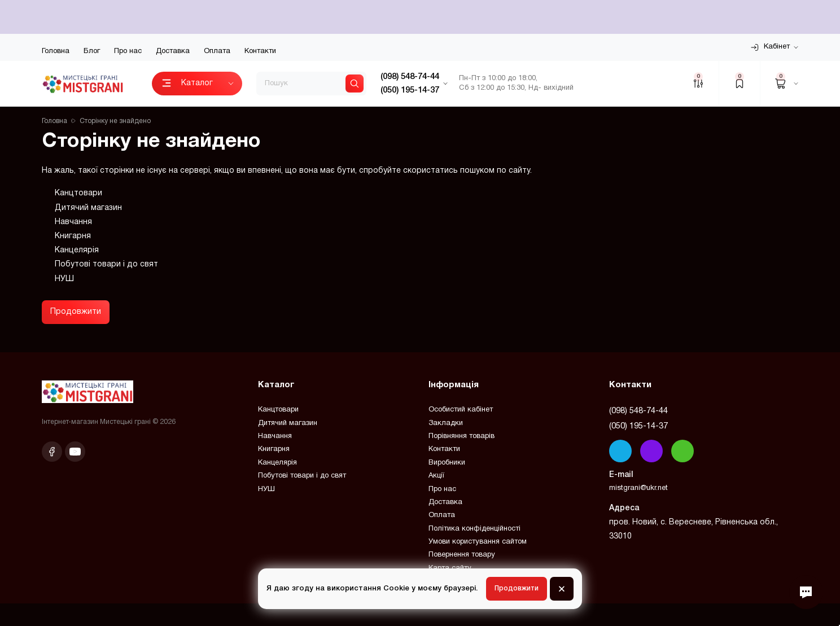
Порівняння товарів (461, 436)
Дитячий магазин (88, 208)
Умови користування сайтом (478, 542)
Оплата (217, 51)
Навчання (73, 222)
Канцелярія (77, 250)
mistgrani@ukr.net (638, 488)
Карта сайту (450, 568)
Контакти (260, 51)
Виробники (447, 463)
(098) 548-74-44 (638, 411)
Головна (56, 51)
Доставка (173, 51)
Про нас (128, 51)
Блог (92, 51)
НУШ (64, 279)
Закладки (446, 423)
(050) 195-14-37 (638, 426)
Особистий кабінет (461, 410)
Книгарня (73, 236)
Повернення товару (462, 555)
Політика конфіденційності (474, 529)
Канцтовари (78, 193)
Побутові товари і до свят (106, 264)
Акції (436, 476)
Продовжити (76, 312)
